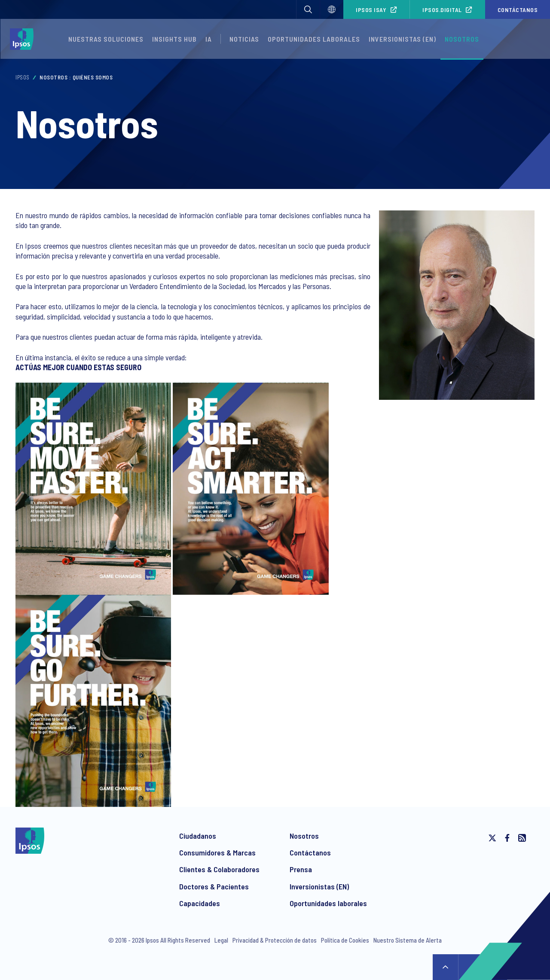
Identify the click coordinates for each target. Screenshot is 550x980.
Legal (221, 940)
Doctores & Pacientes (214, 886)
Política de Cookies (345, 940)
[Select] (332, 9)
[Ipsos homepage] (24, 39)
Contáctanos (518, 10)
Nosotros (462, 39)
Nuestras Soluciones (106, 39)
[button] (308, 9)
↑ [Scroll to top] (446, 967)
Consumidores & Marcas (217, 852)
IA (209, 39)
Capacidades (200, 903)
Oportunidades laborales (314, 39)
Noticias (244, 39)
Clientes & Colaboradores (219, 869)
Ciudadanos (198, 836)
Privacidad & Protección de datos (275, 940)
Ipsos (23, 77)
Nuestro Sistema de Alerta (408, 940)
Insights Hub (174, 39)
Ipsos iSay (371, 10)
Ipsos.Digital (442, 10)
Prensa (301, 869)
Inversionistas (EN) (402, 39)
